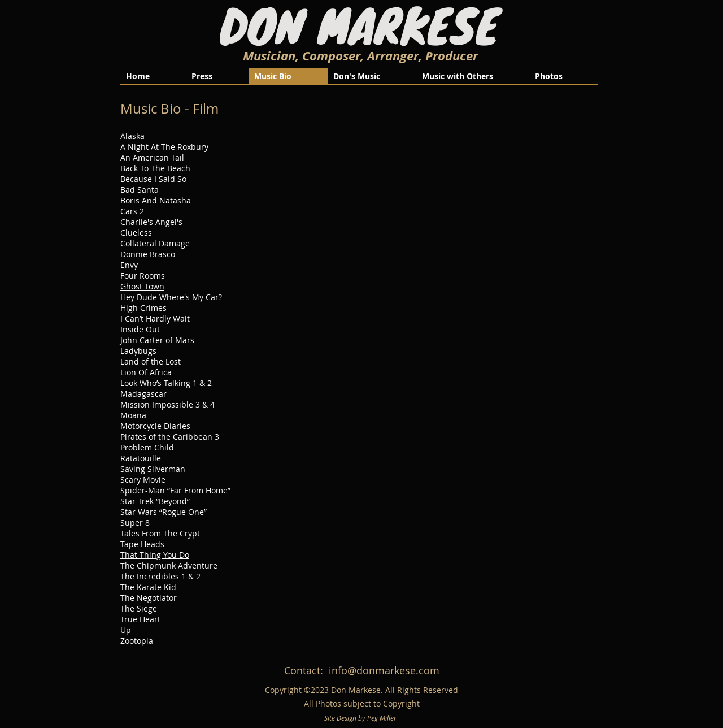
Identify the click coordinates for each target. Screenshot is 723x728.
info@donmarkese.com (384, 670)
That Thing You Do (155, 555)
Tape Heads (142, 544)
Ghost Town (142, 286)
